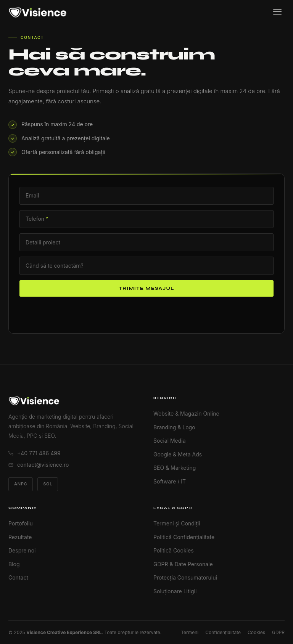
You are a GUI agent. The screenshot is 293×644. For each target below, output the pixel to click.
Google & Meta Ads (178, 454)
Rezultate (20, 537)
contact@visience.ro (39, 465)
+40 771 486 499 (35, 453)
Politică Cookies (174, 550)
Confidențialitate (223, 632)
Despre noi (22, 550)
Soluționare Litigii (175, 591)
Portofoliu (21, 523)
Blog (14, 564)
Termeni (190, 632)
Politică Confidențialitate (184, 537)
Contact (18, 577)
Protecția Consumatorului (185, 577)
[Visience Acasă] (38, 12)
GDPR (278, 632)
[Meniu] (277, 12)
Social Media (170, 441)
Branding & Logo (174, 427)
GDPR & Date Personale (183, 564)
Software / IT (170, 481)
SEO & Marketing (175, 468)
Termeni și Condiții (177, 523)
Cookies (256, 632)
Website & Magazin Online (186, 414)
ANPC (21, 484)
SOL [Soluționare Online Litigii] (48, 484)
